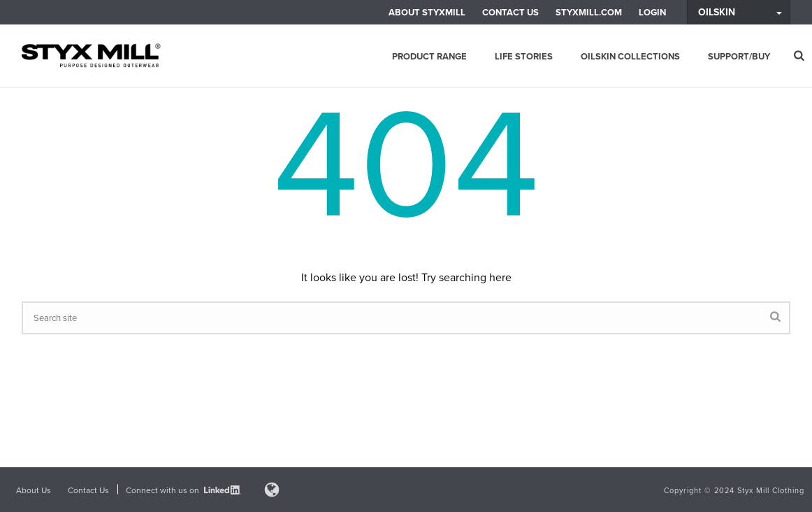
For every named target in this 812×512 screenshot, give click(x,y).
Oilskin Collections (630, 56)
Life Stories (524, 56)
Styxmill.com (589, 12)
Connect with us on (183, 490)
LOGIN (652, 12)
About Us (34, 490)
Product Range (429, 56)
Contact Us (510, 12)
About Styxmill (427, 12)
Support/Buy (739, 56)
